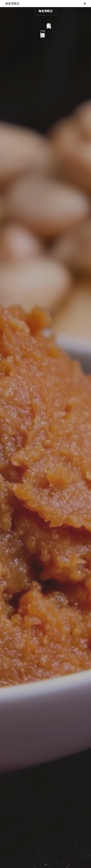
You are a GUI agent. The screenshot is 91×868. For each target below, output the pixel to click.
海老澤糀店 (45, 11)
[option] (45, 438)
